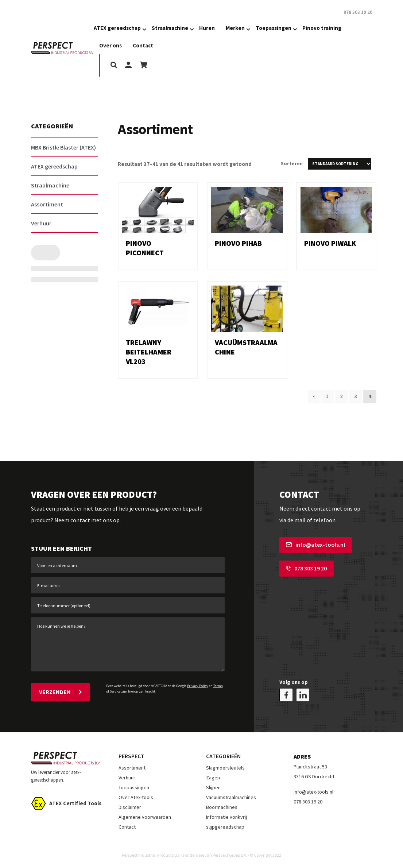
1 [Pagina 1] (327, 396)
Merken (235, 28)
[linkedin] (303, 695)
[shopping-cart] (143, 65)
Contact (143, 45)
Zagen (213, 778)
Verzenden (60, 692)
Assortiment (132, 768)
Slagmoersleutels (225, 768)
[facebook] (286, 695)
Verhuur (127, 778)
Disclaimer (130, 807)
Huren (207, 28)
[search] (114, 65)
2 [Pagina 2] (341, 396)
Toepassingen (274, 28)
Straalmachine (170, 28)
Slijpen (213, 787)
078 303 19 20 (306, 568)
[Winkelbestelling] (340, 164)
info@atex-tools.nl (315, 545)
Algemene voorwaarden (145, 817)
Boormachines (222, 807)
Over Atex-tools (136, 797)
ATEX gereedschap (117, 28)
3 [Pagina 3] (356, 396)
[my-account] (128, 65)
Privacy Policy (198, 686)
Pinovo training (322, 28)
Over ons (111, 45)
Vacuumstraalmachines (231, 797)
